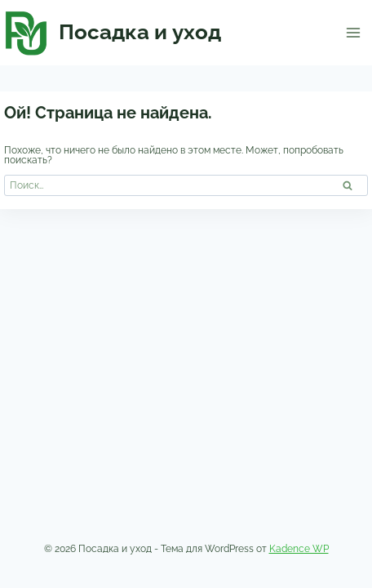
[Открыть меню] (353, 32)
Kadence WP (299, 549)
